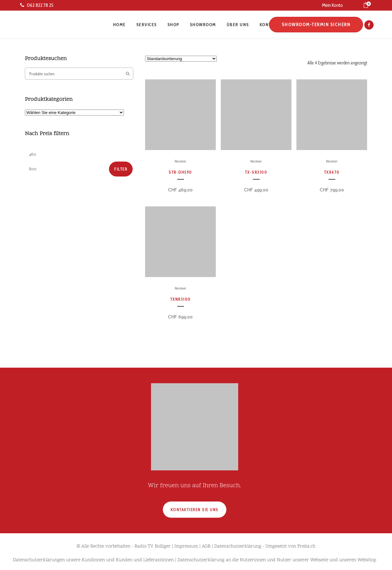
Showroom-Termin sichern (314, 25)
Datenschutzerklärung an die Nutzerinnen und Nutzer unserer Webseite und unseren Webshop (277, 560)
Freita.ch (306, 546)
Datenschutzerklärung (238, 546)
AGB (206, 546)
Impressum (186, 546)
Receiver (180, 161)
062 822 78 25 (37, 5)
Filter (121, 169)
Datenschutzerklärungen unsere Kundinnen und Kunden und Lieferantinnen (93, 560)
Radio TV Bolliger (153, 546)
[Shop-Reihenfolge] (181, 59)
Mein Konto (332, 5)
